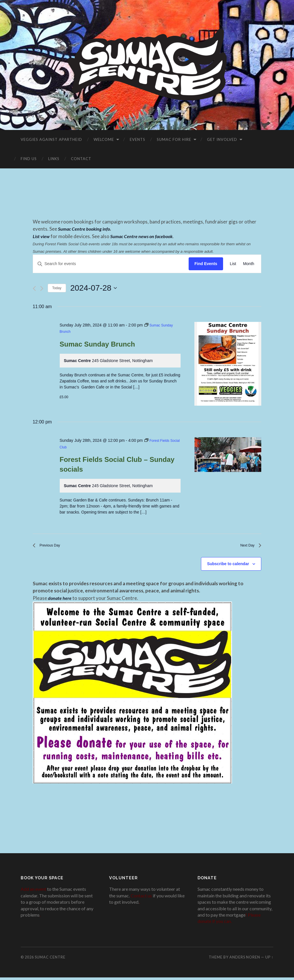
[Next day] (42, 288)
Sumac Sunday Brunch (97, 344)
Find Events (206, 264)
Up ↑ (269, 960)
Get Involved (222, 139)
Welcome (104, 139)
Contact (81, 159)
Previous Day (50, 547)
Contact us (141, 898)
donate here (60, 601)
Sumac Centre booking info (85, 229)
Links (54, 159)
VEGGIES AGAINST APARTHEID (51, 139)
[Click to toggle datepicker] (94, 288)
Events (138, 139)
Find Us (29, 159)
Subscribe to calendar (228, 566)
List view (41, 236)
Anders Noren (245, 960)
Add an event (33, 892)
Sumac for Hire (174, 139)
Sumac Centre (50, 960)
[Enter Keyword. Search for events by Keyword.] (111, 264)
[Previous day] (34, 288)
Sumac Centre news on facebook (143, 236)
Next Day (249, 547)
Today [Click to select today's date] (57, 288)
